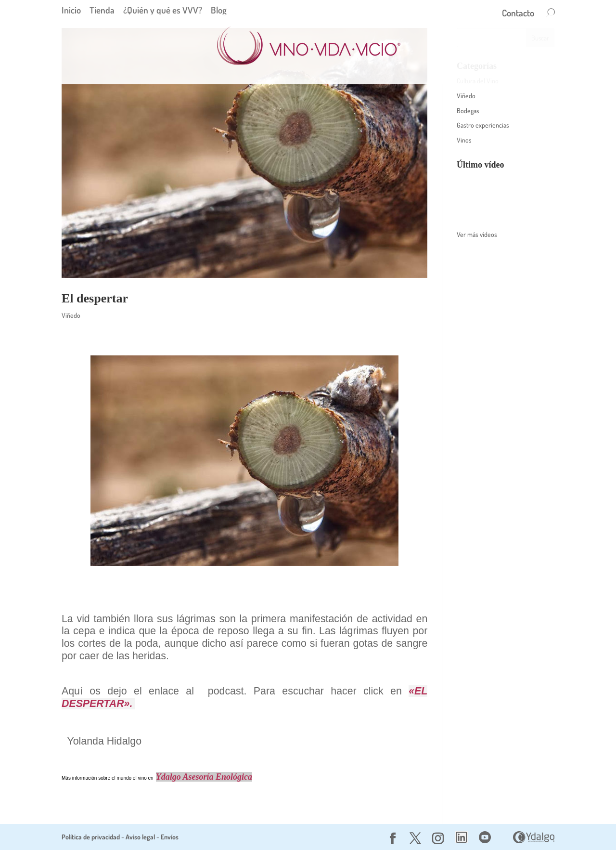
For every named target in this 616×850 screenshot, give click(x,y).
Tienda (102, 10)
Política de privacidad (91, 837)
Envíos (170, 837)
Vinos (464, 140)
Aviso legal (140, 837)
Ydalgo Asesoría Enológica (204, 777)
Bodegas (468, 111)
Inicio (71, 10)
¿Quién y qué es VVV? (163, 10)
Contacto (518, 14)
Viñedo (71, 315)
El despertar (95, 298)
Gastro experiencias (483, 125)
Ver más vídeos (477, 234)
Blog (219, 10)
